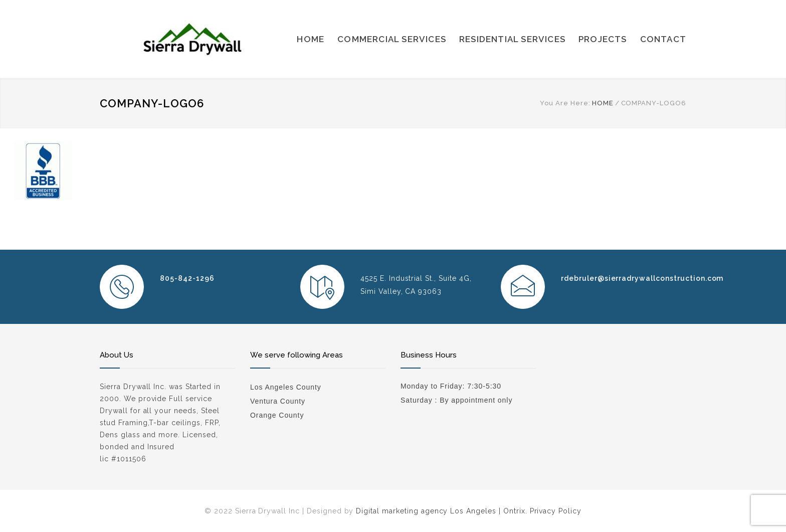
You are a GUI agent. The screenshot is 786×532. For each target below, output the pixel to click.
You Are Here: (565, 103)
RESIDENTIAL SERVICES (512, 39)
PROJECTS (603, 39)
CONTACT (663, 39)
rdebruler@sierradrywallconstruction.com (642, 278)
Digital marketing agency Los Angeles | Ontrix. (441, 511)
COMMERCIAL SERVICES (392, 39)
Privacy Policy (556, 511)
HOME (311, 39)
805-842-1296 (187, 278)
